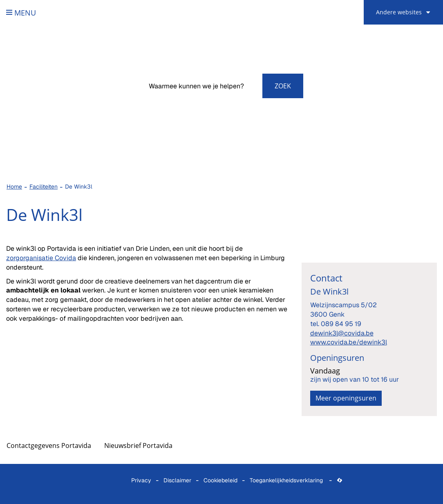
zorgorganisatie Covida (41, 258)
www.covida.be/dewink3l (349, 342)
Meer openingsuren (346, 398)
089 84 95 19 (341, 324)
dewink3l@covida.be (342, 333)
